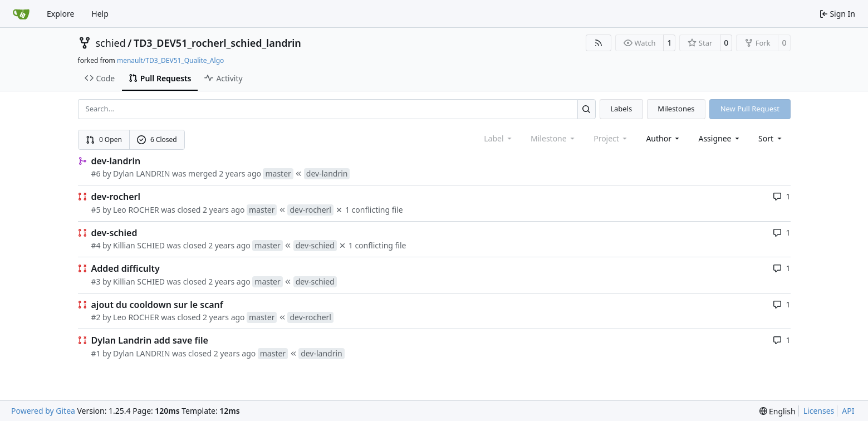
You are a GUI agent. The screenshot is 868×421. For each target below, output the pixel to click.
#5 (96, 210)
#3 (96, 282)
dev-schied (114, 233)
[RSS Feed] (599, 43)
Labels (621, 109)
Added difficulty (126, 268)
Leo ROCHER (136, 210)
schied (111, 43)
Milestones (676, 109)
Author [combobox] (663, 138)
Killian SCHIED (139, 245)
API (848, 411)
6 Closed (157, 139)
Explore (60, 14)
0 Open (104, 139)
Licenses (819, 411)
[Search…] (587, 109)
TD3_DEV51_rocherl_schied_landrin (217, 43)
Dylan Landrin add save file (150, 340)
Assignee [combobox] (720, 138)
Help (100, 14)
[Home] (21, 14)
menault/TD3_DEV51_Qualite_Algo (170, 60)
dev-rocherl (116, 197)
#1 (96, 353)
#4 (96, 245)
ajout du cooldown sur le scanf (157, 305)
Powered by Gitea (43, 411)
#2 (96, 317)
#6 (96, 173)
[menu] (771, 138)
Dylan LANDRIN (141, 173)
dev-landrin (116, 161)
